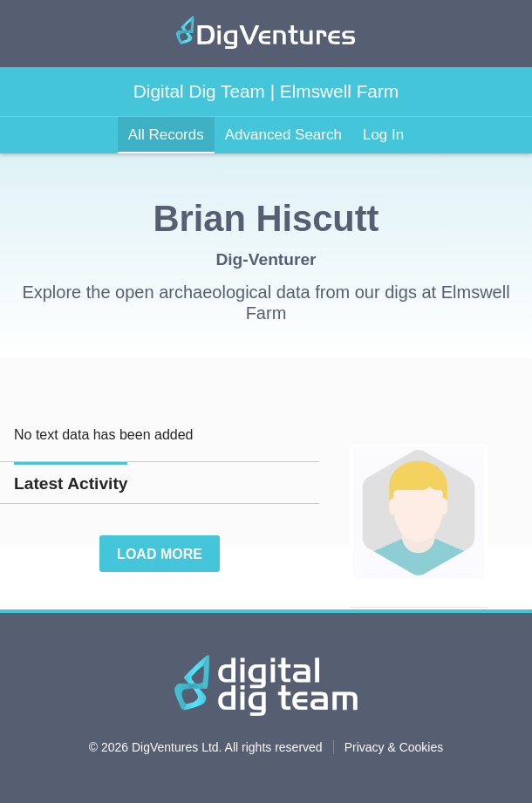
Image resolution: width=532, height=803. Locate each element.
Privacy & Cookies (394, 747)
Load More (160, 554)
